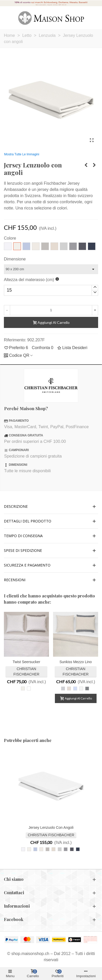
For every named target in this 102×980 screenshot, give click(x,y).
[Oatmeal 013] (69, 688)
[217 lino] (53, 849)
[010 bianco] (23, 849)
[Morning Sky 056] (75, 688)
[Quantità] (51, 310)
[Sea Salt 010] (81, 688)
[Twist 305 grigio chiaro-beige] (23, 688)
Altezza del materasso (29, 280)
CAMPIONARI (19, 450)
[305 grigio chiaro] (60, 849)
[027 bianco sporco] (41, 849)
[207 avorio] (29, 849)
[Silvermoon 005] (63, 688)
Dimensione (15, 259)
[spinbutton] (51, 290)
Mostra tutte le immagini (22, 154)
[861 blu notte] (78, 849)
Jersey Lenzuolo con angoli (51, 827)
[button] (95, 288)
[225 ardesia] (66, 849)
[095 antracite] (72, 849)
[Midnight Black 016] (87, 688)
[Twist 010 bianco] (29, 688)
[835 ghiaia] (48, 849)
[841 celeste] (35, 849)
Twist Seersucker (27, 662)
